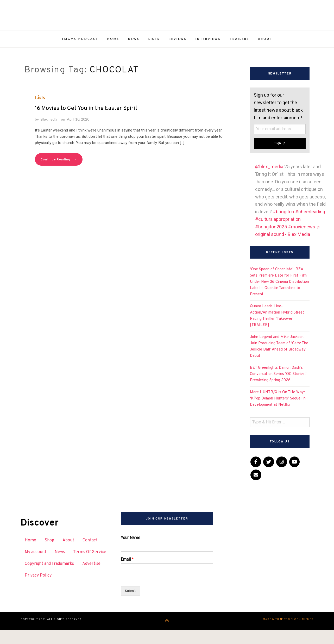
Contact (90, 556)
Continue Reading (59, 175)
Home (113, 54)
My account (36, 567)
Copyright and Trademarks (49, 579)
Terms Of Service (90, 567)
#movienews (302, 242)
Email (127, 575)
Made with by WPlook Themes (288, 635)
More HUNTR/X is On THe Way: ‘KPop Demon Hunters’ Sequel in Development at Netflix (278, 414)
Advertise (91, 579)
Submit (131, 606)
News (134, 54)
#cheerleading (310, 227)
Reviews (178, 54)
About (265, 54)
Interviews (208, 54)
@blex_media (269, 182)
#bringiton (283, 227)
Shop (49, 556)
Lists (154, 54)
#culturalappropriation (278, 235)
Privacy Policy (38, 591)
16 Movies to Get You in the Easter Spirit (86, 124)
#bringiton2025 (271, 242)
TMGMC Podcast (80, 54)
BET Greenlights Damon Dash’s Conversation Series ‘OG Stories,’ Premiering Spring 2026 (278, 389)
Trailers (239, 54)
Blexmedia (49, 135)
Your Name (131, 553)
